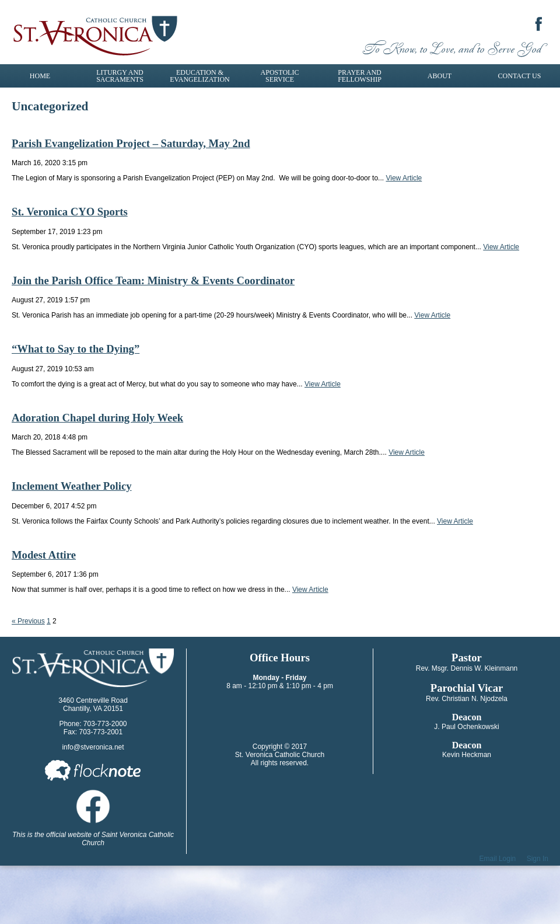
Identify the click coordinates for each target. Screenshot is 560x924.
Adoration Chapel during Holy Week (97, 418)
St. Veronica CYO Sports (70, 212)
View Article (404, 178)
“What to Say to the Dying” (76, 349)
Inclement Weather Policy (72, 486)
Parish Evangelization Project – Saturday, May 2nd (131, 143)
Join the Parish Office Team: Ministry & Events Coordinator (153, 280)
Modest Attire (44, 555)
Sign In (538, 859)
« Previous (28, 621)
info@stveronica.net (93, 747)
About (440, 76)
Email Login (498, 859)
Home (40, 76)
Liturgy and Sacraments (120, 76)
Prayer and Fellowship (360, 76)
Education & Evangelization (199, 76)
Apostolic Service (280, 76)
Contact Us (520, 76)
